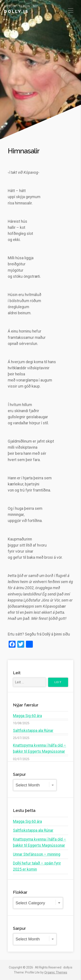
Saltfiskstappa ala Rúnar (33, 731)
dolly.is (16, 11)
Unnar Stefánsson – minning (37, 854)
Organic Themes (56, 972)
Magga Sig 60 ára (27, 716)
